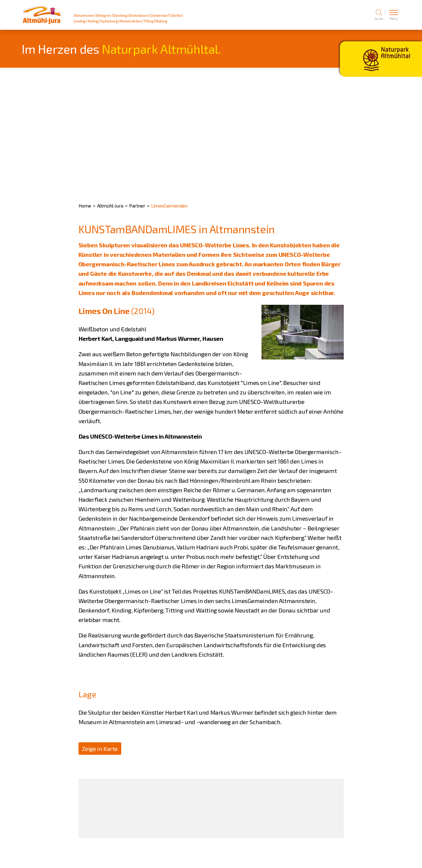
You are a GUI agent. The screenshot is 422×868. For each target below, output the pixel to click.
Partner (137, 206)
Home (85, 206)
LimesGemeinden (169, 206)
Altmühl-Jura (110, 206)
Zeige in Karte (100, 749)
